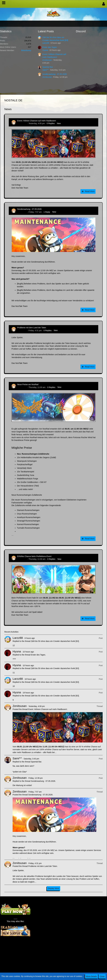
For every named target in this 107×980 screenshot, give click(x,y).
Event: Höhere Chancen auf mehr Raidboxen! (37, 121)
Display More (53, 888)
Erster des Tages (49, 47)
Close (102, 976)
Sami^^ (45, 70)
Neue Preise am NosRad (28, 384)
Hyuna (45, 50)
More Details (91, 976)
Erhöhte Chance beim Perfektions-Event (34, 556)
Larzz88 (46, 43)
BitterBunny (26, 50)
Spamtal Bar (48, 67)
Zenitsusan (47, 60)
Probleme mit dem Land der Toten (32, 328)
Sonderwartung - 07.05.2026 (54, 74)
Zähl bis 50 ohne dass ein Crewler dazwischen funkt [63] (55, 641)
